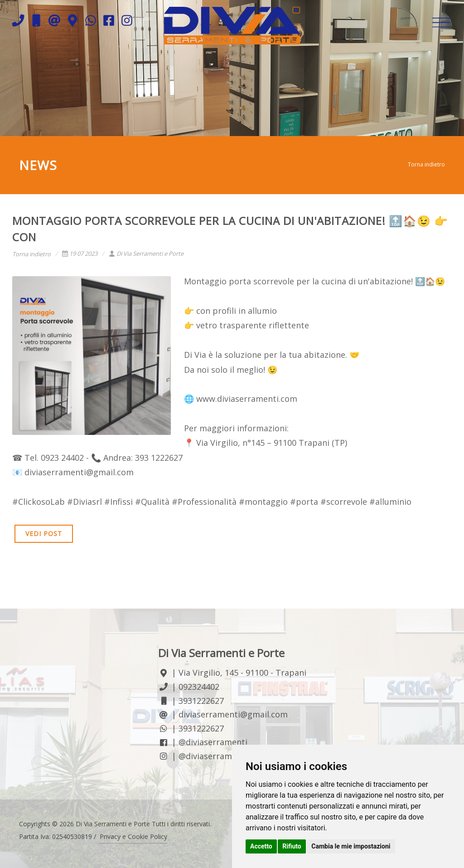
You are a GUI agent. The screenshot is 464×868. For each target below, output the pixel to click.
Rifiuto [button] (292, 846)
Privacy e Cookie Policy (133, 836)
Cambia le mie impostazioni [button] (351, 846)
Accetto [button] (261, 846)
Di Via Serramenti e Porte (146, 254)
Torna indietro (426, 164)
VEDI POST (44, 534)
